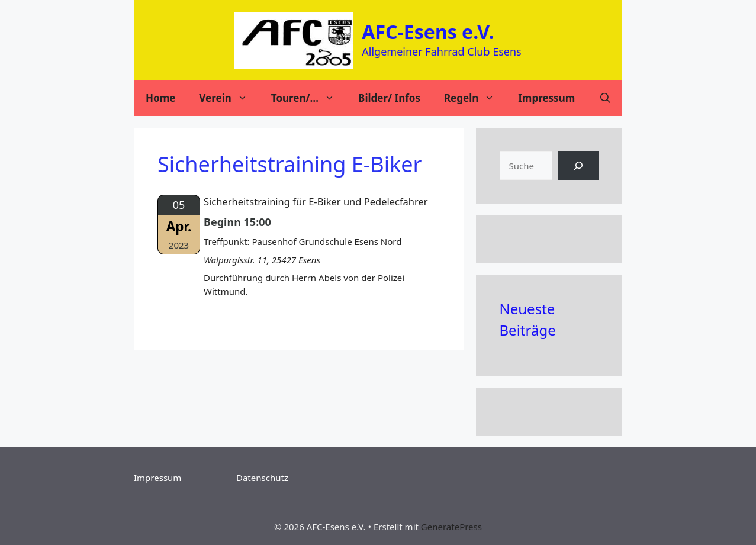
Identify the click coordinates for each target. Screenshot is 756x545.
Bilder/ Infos (389, 98)
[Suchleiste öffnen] (605, 98)
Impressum (546, 98)
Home (160, 98)
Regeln (475, 98)
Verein (229, 98)
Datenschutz (262, 478)
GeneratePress (451, 527)
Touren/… (309, 98)
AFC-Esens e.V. (428, 32)
